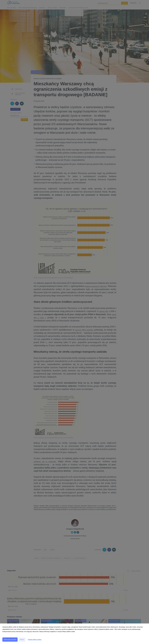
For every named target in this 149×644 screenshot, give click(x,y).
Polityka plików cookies (35, 640)
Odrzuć (22, 640)
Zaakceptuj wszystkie (10, 640)
